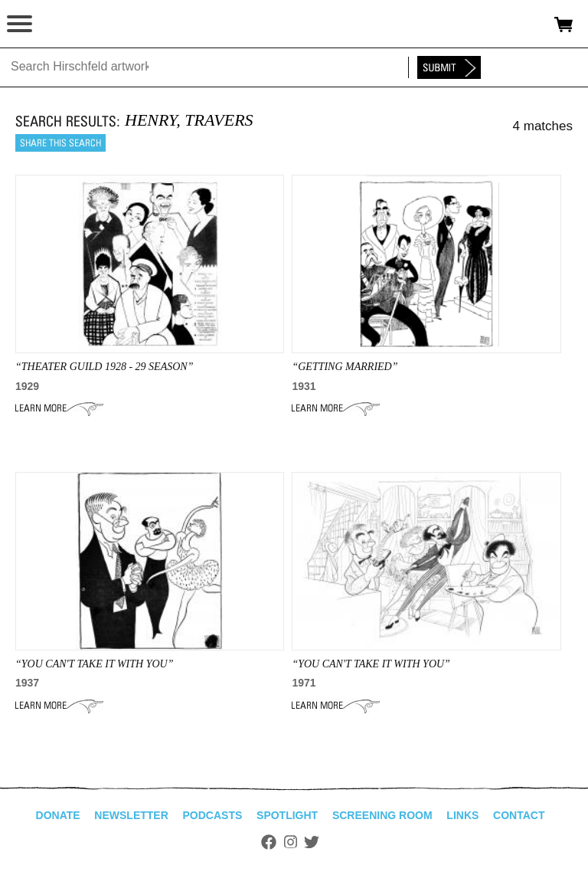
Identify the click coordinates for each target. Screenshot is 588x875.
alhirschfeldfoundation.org (65, 25)
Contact (519, 815)
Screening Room (382, 815)
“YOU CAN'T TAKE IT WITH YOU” (94, 664)
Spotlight (287, 815)
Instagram (291, 842)
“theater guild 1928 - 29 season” (104, 367)
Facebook (269, 842)
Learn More (59, 408)
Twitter (312, 842)
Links (462, 815)
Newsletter (131, 815)
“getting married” (345, 367)
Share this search (60, 143)
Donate (58, 815)
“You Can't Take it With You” (371, 664)
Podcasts (213, 815)
